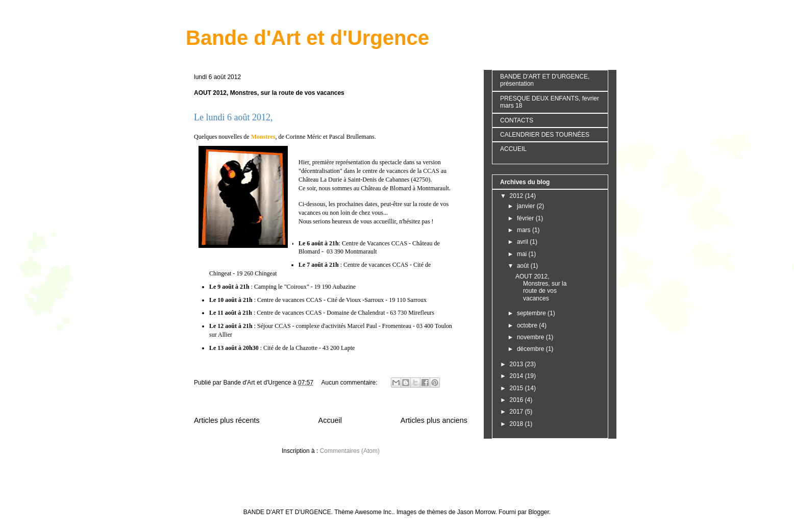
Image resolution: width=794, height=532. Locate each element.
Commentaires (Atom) (350, 451)
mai (523, 254)
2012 (517, 196)
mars (525, 230)
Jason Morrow (476, 512)
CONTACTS (517, 120)
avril (523, 242)
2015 (517, 388)
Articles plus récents (227, 420)
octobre (528, 325)
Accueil (330, 420)
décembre (531, 349)
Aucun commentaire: (350, 383)
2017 (517, 412)
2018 (517, 424)
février (526, 218)
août (524, 266)
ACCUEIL (513, 149)
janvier (527, 206)
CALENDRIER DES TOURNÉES (545, 135)
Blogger (539, 512)
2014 (517, 376)
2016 (517, 400)
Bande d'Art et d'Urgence (307, 38)
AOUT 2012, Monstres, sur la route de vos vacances (269, 93)
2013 (517, 364)
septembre (532, 313)
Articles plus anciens (434, 420)
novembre (531, 337)
